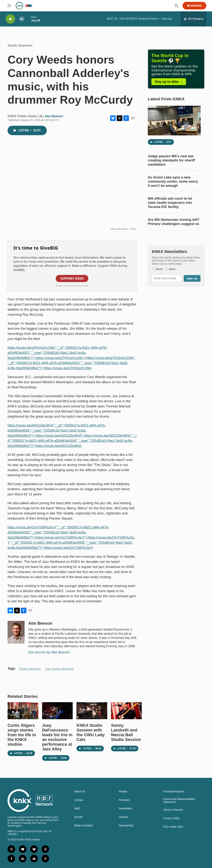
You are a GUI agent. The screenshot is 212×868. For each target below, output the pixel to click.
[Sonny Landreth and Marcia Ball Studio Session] (126, 711)
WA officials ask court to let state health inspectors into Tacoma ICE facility (170, 203)
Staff (77, 809)
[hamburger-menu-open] (9, 6)
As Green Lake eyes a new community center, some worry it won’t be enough (173, 182)
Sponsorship (126, 826)
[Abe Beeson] (16, 632)
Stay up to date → (169, 82)
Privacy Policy (172, 818)
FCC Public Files (173, 827)
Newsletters (126, 809)
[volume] (22, 19)
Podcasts (124, 800)
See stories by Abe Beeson (49, 652)
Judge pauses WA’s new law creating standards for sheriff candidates (171, 160)
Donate (196, 6)
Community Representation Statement (179, 801)
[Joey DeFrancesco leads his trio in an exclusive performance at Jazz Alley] (57, 711)
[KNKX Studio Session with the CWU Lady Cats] (92, 711)
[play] (10, 19)
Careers (123, 817)
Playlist (123, 792)
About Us (80, 792)
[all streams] (193, 19)
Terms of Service (173, 810)
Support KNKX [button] (72, 278)
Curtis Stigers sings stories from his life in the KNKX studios (22, 735)
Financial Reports (174, 792)
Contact (79, 800)
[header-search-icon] (177, 6)
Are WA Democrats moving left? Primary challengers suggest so (174, 222)
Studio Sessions (20, 45)
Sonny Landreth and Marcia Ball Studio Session (126, 732)
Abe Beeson (54, 116)
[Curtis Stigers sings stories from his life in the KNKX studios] (23, 711)
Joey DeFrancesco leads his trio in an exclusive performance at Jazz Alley (57, 737)
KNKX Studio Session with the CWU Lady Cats (91, 732)
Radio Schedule (84, 826)
